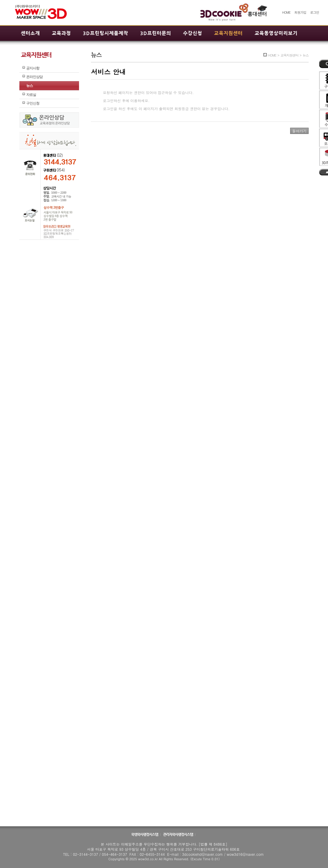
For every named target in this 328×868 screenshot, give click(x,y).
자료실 (31, 95)
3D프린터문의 (156, 33)
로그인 (315, 12)
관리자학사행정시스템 (178, 834)
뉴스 (30, 86)
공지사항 (33, 68)
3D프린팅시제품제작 (106, 33)
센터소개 (30, 33)
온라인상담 (34, 77)
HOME (286, 12)
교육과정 (61, 33)
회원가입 (300, 12)
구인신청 (33, 103)
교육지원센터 (228, 33)
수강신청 (193, 33)
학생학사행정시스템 (145, 834)
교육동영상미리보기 (276, 33)
